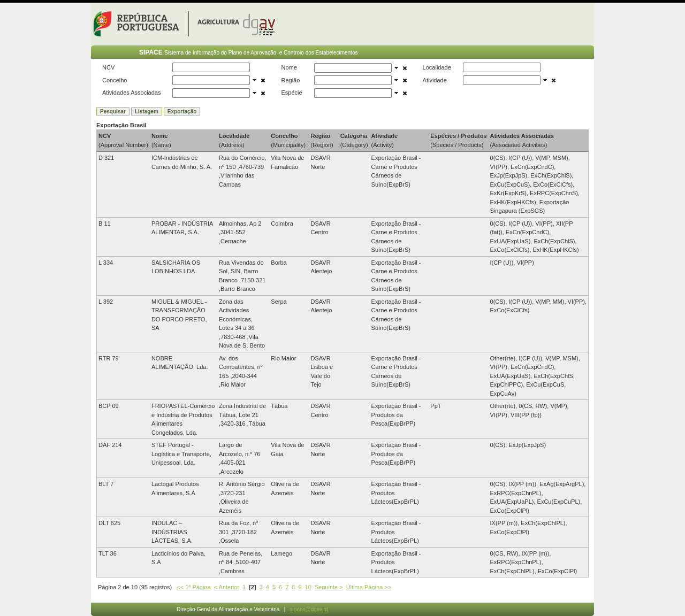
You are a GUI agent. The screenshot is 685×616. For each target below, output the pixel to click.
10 (308, 587)
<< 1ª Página (193, 587)
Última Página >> (369, 587)
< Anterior (227, 587)
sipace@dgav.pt (309, 609)
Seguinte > (329, 587)
